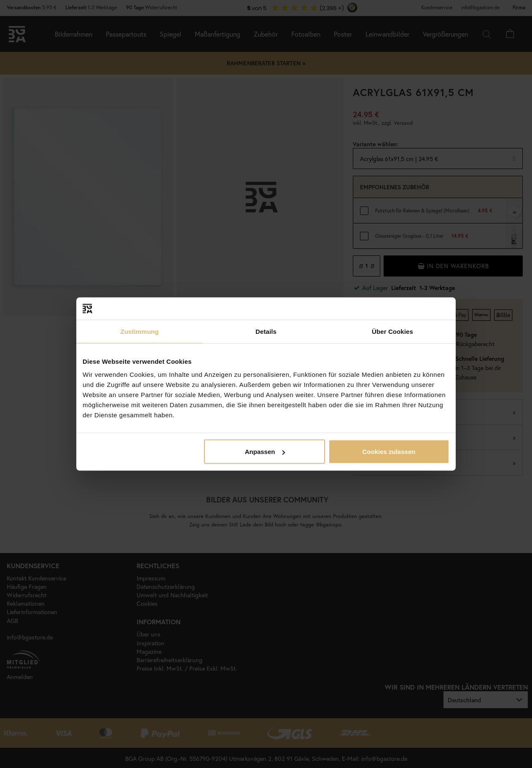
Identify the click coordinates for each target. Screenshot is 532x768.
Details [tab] (266, 331)
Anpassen (265, 452)
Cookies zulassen (389, 452)
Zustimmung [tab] (140, 331)
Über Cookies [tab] (392, 331)
